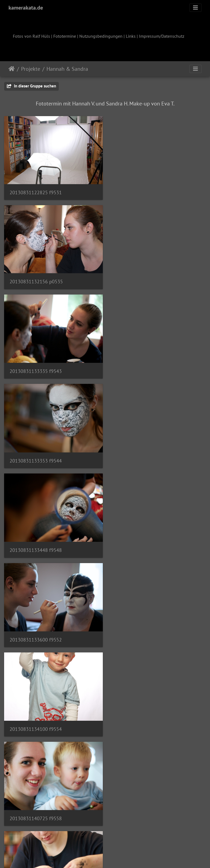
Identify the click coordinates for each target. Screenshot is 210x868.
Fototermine (65, 36)
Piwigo (116, 857)
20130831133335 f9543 (36, 279)
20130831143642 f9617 (141, 720)
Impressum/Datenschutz (162, 36)
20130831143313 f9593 (36, 720)
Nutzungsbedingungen (101, 36)
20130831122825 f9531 (36, 191)
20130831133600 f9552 (141, 367)
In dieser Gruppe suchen (31, 86)
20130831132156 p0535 (141, 191)
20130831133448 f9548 (36, 367)
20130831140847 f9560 (36, 543)
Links (131, 36)
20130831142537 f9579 (36, 632)
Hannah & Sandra (67, 69)
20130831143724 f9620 (36, 808)
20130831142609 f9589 (141, 632)
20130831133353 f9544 (141, 279)
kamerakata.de (26, 8)
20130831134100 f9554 (36, 455)
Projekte (31, 69)
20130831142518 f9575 (141, 543)
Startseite (12, 69)
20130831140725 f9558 (141, 456)
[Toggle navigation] (196, 8)
